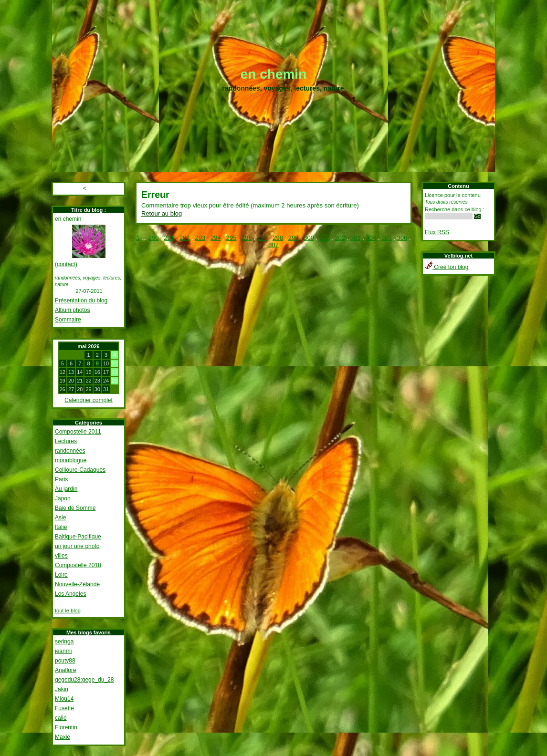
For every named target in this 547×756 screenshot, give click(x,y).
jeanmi (63, 651)
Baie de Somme (75, 508)
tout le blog (68, 611)
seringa (64, 642)
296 (247, 238)
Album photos (72, 310)
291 (169, 238)
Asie (60, 518)
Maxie (63, 737)
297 (263, 238)
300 (309, 238)
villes (61, 556)
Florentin (66, 727)
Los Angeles (70, 594)
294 (216, 238)
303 (356, 238)
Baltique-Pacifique (78, 537)
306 (402, 238)
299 (294, 238)
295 (231, 238)
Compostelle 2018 (78, 565)
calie (61, 718)
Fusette (64, 708)
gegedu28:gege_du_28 (84, 680)
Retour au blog (162, 213)
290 (154, 238)
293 (200, 238)
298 (278, 238)
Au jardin (66, 489)
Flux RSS (437, 232)
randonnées (70, 451)
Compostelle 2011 (78, 432)
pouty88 (65, 661)
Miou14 (64, 699)
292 (185, 238)
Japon (63, 498)
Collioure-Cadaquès (80, 470)
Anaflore (66, 670)
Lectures (66, 441)
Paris (61, 479)
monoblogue (71, 460)
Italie (61, 527)
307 (273, 245)
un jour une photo (77, 546)
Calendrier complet (89, 400)
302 (340, 238)
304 (371, 238)
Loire (61, 575)
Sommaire (68, 320)
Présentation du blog (81, 300)
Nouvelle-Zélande (77, 584)
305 (387, 238)
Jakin (62, 689)
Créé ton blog (447, 267)
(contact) (66, 264)
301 (325, 238)
